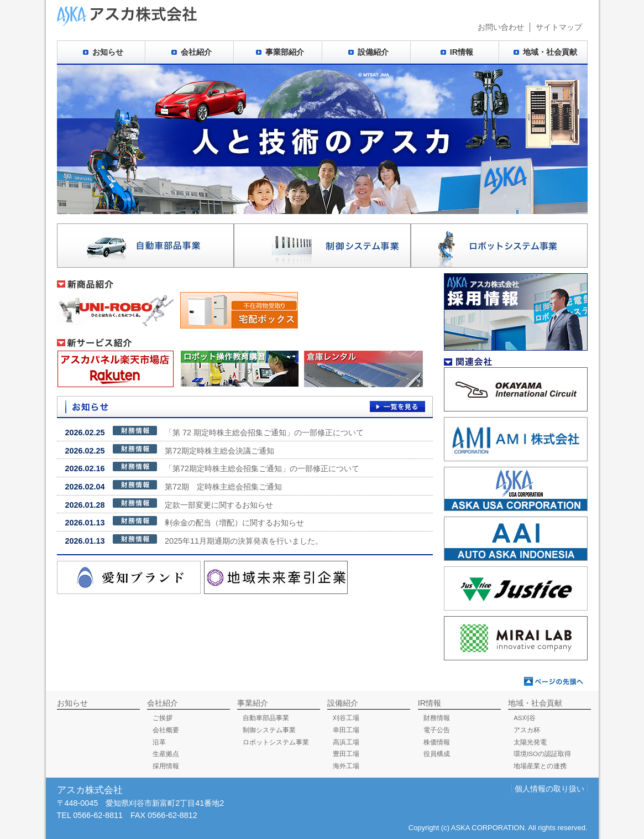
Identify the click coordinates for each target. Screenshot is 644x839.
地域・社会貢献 (550, 52)
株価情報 (437, 742)
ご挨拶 (163, 718)
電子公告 (437, 730)
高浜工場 (346, 742)
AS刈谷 (524, 718)
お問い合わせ (501, 27)
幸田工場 (346, 730)
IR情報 (462, 52)
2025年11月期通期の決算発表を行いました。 (194, 540)
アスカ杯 (527, 730)
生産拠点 (166, 754)
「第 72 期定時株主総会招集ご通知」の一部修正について (214, 431)
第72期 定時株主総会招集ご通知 (174, 486)
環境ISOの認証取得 (542, 754)
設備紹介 (373, 52)
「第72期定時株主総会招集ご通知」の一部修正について (212, 467)
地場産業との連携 (540, 766)
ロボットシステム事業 (276, 742)
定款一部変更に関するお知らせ (169, 504)
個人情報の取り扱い (549, 789)
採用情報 (166, 766)
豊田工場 (346, 754)
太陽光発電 (530, 742)
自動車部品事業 (266, 718)
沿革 (159, 742)
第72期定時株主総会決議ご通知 (170, 450)
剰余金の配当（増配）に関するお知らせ (185, 522)
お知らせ (108, 52)
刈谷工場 (346, 718)
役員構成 (437, 754)
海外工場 (346, 766)
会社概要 (166, 730)
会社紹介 (196, 52)
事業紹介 (253, 703)
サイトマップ (559, 27)
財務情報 (437, 718)
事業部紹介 (285, 52)
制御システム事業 (269, 730)
